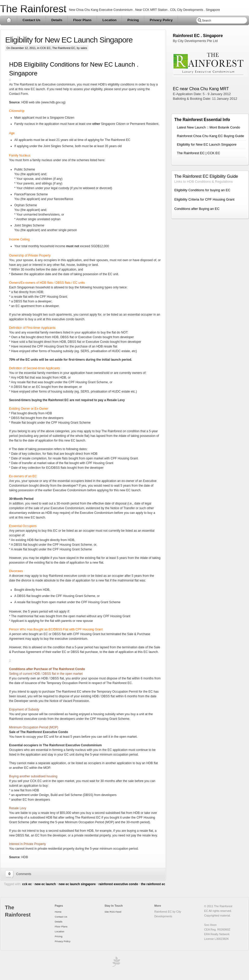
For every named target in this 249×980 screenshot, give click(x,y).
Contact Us (32, 20)
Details (57, 20)
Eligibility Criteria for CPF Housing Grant (204, 199)
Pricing (133, 20)
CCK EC (46, 48)
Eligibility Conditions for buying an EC (202, 190)
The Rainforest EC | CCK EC (199, 153)
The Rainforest (33, 9)
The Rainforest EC (64, 48)
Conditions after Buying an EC (197, 209)
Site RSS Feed (113, 912)
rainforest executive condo (118, 884)
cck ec (27, 884)
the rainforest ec (153, 884)
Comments (24, 874)
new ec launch (45, 884)
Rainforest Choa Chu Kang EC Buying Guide (210, 136)
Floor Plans (82, 20)
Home (9, 20)
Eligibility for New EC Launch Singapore (69, 40)
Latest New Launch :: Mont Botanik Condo (209, 127)
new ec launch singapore (77, 884)
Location (109, 20)
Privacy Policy (161, 20)
